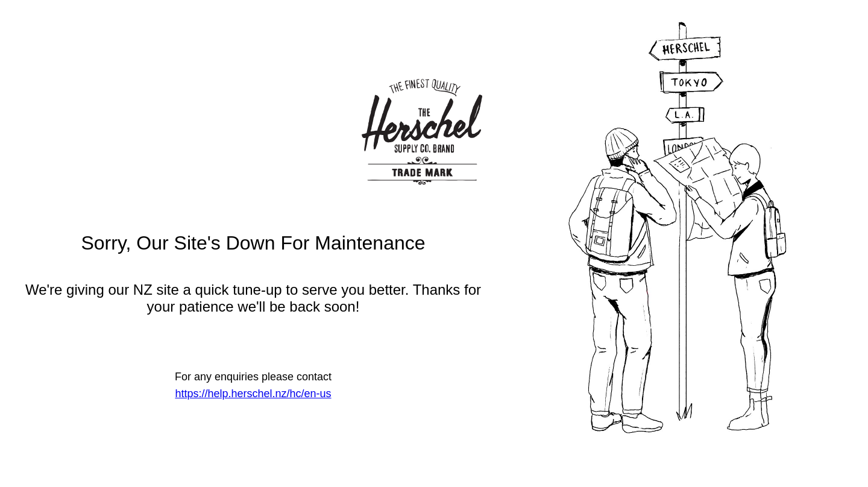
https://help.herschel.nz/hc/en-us (253, 394)
